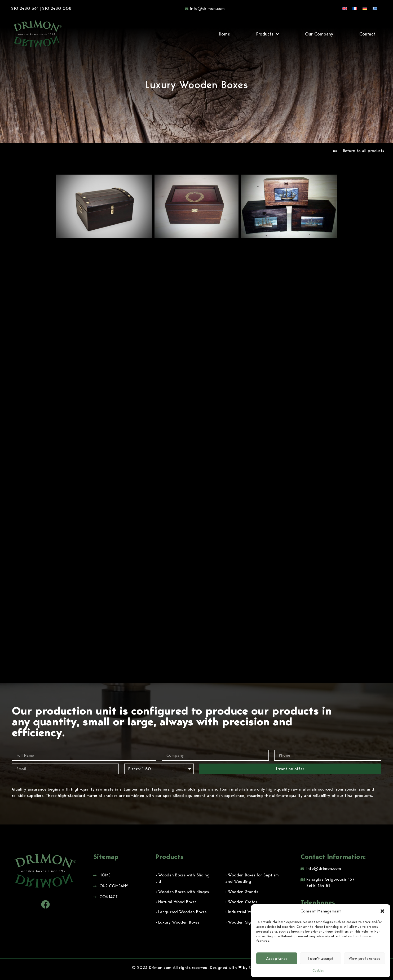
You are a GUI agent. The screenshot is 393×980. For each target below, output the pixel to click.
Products (268, 34)
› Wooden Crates (241, 902)
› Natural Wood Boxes (176, 902)
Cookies (318, 970)
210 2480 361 (25, 8)
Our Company (319, 34)
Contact (367, 34)
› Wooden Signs (240, 922)
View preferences (364, 959)
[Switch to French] (355, 8)
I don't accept (321, 959)
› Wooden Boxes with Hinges (182, 892)
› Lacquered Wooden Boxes (181, 912)
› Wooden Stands (242, 892)
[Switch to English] (345, 8)
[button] (382, 911)
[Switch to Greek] (375, 8)
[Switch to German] (365, 8)
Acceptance (277, 959)
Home (224, 34)
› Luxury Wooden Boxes (177, 922)
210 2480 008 (57, 8)
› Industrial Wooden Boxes (250, 912)
